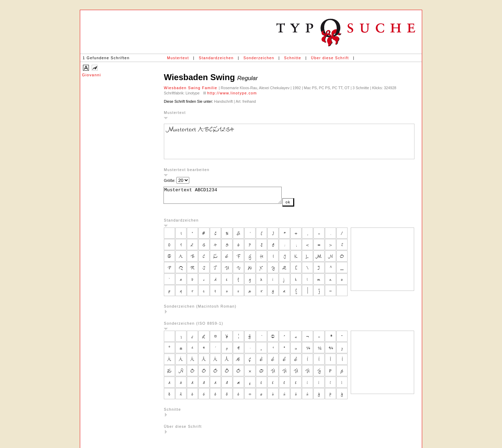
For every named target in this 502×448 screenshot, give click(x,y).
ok (302, 205)
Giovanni (92, 75)
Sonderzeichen (259, 58)
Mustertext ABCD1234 (230, 197)
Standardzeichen (216, 58)
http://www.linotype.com (232, 93)
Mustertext (178, 58)
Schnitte (293, 58)
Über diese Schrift (330, 58)
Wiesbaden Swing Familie (191, 88)
